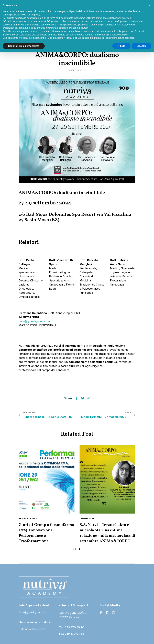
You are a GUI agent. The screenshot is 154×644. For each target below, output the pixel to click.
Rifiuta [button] (122, 46)
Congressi (87, 518)
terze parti (55, 18)
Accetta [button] (142, 46)
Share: (68, 398)
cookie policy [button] (33, 15)
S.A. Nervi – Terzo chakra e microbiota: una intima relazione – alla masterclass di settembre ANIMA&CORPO (107, 533)
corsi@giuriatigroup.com (34, 321)
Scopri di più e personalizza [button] (24, 46)
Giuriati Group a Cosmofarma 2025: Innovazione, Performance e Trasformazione (46, 533)
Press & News (28, 518)
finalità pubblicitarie (67, 25)
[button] (150, 5)
